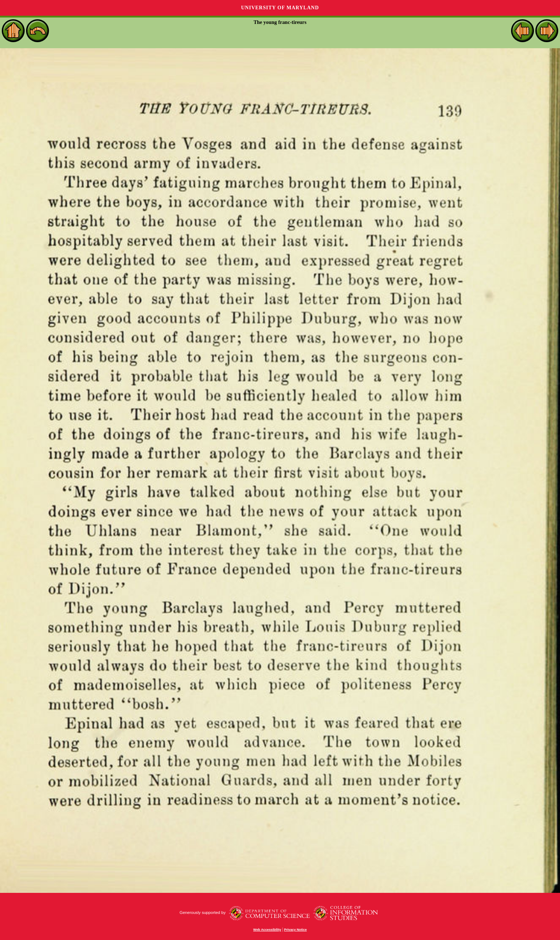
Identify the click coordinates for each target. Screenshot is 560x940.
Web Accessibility (267, 930)
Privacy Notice (295, 930)
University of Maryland (280, 8)
